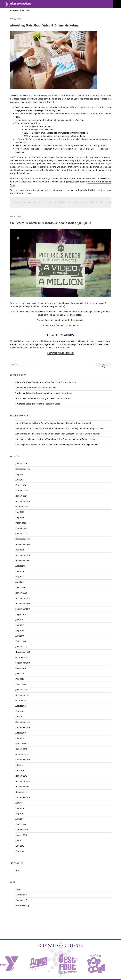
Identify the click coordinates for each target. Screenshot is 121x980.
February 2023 (22, 528)
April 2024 (20, 480)
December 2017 (22, 695)
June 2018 (20, 674)
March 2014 (21, 824)
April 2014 (20, 819)
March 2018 (21, 684)
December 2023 (23, 501)
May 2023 (20, 518)
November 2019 (23, 604)
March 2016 (21, 744)
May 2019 (20, 631)
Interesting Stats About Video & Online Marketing (44, 26)
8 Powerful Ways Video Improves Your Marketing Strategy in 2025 (46, 382)
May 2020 (20, 577)
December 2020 (23, 555)
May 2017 (20, 711)
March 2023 (21, 523)
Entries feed (21, 895)
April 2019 (20, 636)
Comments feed (23, 900)
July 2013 (19, 841)
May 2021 (20, 550)
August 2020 (21, 566)
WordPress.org (22, 906)
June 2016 (20, 738)
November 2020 (23, 561)
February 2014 (22, 830)
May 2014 (20, 814)
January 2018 (21, 690)
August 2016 (21, 733)
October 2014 (21, 792)
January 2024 (21, 496)
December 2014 (22, 781)
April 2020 (20, 582)
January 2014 (21, 835)
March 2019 (21, 641)
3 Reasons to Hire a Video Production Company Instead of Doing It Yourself (57, 423)
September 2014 (23, 798)
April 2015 (20, 771)
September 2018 (23, 663)
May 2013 (20, 851)
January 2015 (21, 776)
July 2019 (19, 620)
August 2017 (21, 706)
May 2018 (20, 679)
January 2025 (21, 464)
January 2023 (21, 534)
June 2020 (20, 571)
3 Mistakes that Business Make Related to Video (38, 404)
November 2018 (23, 652)
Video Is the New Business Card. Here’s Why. (36, 388)
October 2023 (22, 507)
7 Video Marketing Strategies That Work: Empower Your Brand (44, 393)
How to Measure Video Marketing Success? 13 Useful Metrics (43, 399)
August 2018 (21, 668)
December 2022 (23, 539)
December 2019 (22, 598)
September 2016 (23, 728)
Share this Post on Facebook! (61, 353)
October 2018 (22, 658)
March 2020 (21, 588)
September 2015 (23, 760)
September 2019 (23, 609)
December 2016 (22, 722)
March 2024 (21, 485)
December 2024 (23, 469)
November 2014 (23, 787)
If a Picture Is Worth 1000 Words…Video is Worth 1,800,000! (50, 223)
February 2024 (22, 491)
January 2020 (21, 593)
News (18, 870)
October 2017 (21, 701)
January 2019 (21, 647)
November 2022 (23, 544)
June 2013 (20, 846)
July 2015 (19, 765)
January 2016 (21, 749)
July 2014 (19, 803)
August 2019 (21, 614)
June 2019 (20, 625)
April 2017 (20, 717)
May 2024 (20, 475)
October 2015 (21, 754)
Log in (18, 889)
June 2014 (20, 808)
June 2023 (20, 512)
